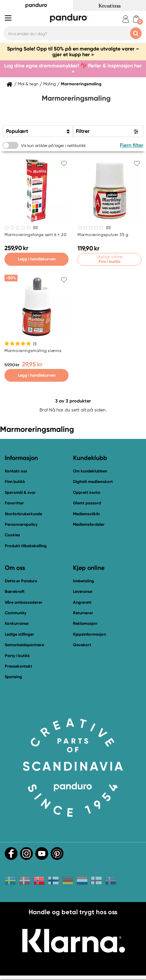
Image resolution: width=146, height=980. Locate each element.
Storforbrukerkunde (23, 514)
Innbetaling (84, 581)
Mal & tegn (28, 84)
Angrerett (82, 602)
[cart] (136, 19)
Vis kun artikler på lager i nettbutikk (53, 145)
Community (16, 613)
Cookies (12, 535)
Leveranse (83, 591)
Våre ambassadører (24, 602)
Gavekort (82, 645)
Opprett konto (87, 492)
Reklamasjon (85, 623)
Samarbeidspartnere (24, 645)
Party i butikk (17, 656)
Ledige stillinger (19, 634)
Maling (50, 84)
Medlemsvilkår (87, 514)
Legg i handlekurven (37, 259)
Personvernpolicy (21, 524)
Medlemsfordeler (89, 524)
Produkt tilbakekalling (26, 546)
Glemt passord (87, 503)
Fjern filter (132, 145)
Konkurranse (17, 623)
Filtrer (83, 131)
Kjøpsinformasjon (89, 634)
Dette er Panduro (21, 581)
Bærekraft (15, 591)
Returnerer (83, 613)
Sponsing (13, 677)
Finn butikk (15, 482)
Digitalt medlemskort (93, 482)
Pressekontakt (18, 666)
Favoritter (14, 503)
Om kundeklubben (90, 471)
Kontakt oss (16, 471)
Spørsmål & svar (20, 492)
